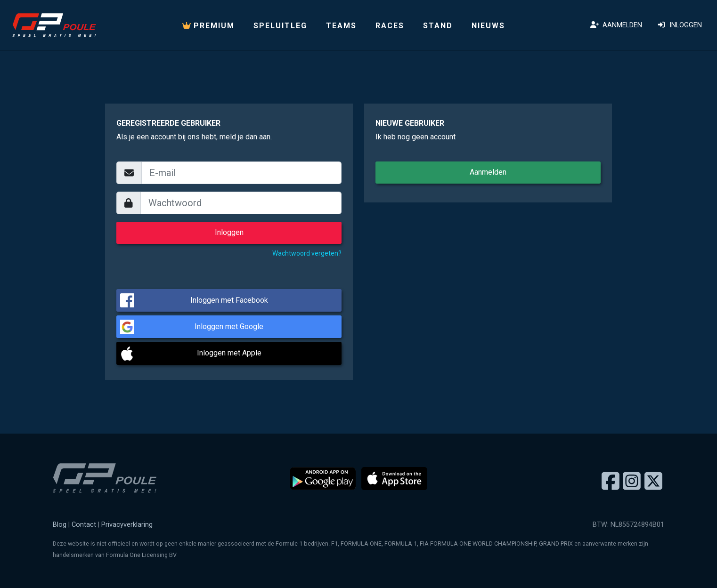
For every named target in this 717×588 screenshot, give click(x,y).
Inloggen (680, 25)
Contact (84, 525)
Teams (341, 26)
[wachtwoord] (241, 203)
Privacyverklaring (127, 525)
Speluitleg (280, 26)
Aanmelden (616, 25)
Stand (438, 26)
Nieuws (488, 26)
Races (390, 26)
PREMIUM (208, 26)
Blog (60, 525)
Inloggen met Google (229, 326)
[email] (241, 173)
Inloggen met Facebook (229, 300)
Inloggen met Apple (229, 353)
